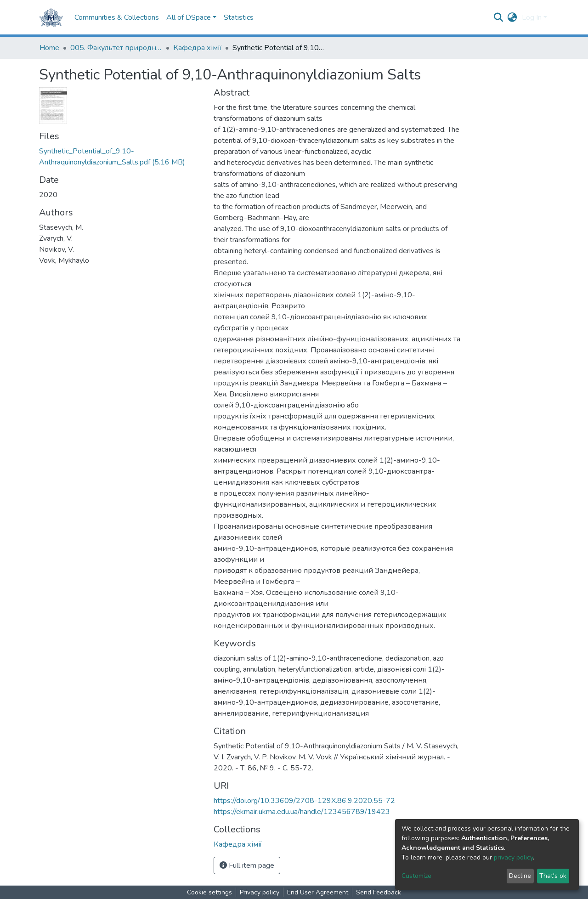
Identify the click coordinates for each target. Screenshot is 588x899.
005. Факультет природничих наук (116, 48)
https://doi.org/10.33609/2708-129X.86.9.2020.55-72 (304, 801)
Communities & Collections (117, 17)
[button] (512, 17)
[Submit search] (499, 17)
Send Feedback (379, 892)
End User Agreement (318, 892)
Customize (416, 876)
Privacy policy (260, 892)
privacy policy (513, 857)
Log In (532, 17)
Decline (520, 876)
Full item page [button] (247, 865)
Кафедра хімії (197, 48)
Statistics (239, 17)
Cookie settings (209, 892)
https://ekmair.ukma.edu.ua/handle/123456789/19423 (302, 812)
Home (49, 48)
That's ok (553, 876)
